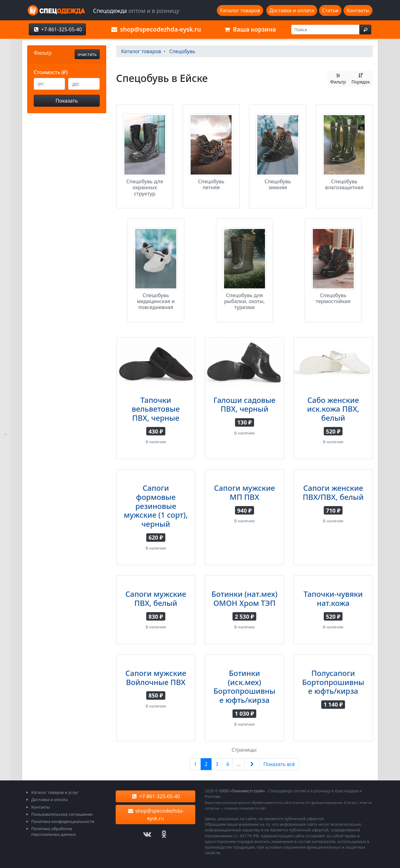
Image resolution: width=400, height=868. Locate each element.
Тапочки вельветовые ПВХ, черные (156, 409)
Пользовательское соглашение (62, 814)
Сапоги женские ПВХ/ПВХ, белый (333, 492)
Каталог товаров (240, 10)
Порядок (361, 79)
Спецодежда (136, 11)
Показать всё (279, 764)
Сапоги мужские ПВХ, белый (156, 598)
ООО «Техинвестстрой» (242, 791)
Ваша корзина (249, 29)
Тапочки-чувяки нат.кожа (333, 598)
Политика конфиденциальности (63, 821)
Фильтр (338, 79)
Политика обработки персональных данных (53, 831)
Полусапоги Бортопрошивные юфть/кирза (333, 682)
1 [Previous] (195, 764)
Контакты (358, 10)
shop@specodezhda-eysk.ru (155, 29)
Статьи (330, 10)
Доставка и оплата (292, 10)
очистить (87, 54)
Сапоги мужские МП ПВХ (245, 492)
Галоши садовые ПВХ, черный (244, 404)
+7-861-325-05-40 (57, 29)
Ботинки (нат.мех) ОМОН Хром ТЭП (245, 598)
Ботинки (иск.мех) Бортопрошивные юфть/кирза (245, 686)
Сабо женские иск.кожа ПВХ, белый (333, 409)
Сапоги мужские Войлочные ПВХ (156, 678)
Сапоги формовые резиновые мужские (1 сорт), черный (156, 506)
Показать (67, 101)
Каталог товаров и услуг (55, 792)
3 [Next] (217, 764)
